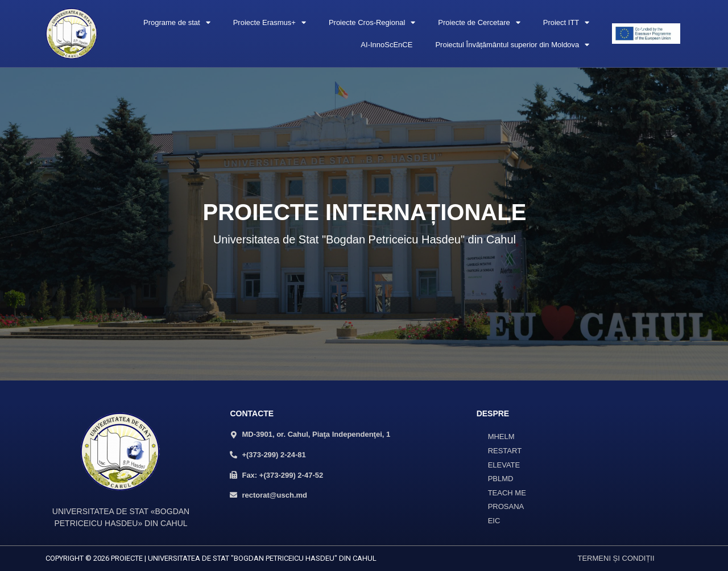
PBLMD (501, 479)
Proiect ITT (566, 22)
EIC (494, 521)
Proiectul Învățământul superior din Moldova (512, 45)
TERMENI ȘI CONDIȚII (616, 558)
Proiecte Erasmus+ (270, 22)
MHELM (501, 436)
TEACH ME (507, 493)
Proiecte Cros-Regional (372, 22)
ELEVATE (504, 465)
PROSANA (506, 506)
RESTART (505, 451)
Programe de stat (177, 22)
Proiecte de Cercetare (479, 22)
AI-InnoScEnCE (386, 45)
